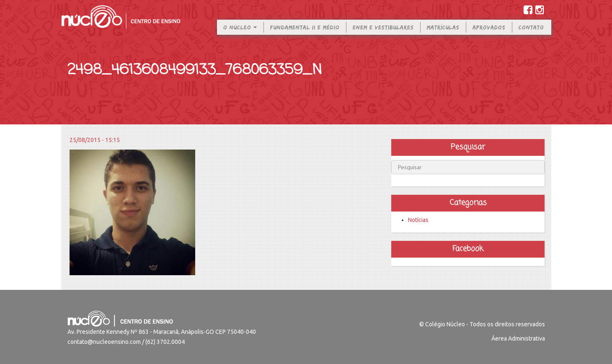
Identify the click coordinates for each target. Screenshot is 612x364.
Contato (531, 33)
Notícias (418, 220)
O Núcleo (240, 33)
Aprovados (489, 33)
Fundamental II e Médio (305, 33)
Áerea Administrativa (518, 338)
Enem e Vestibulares (383, 33)
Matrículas (443, 33)
